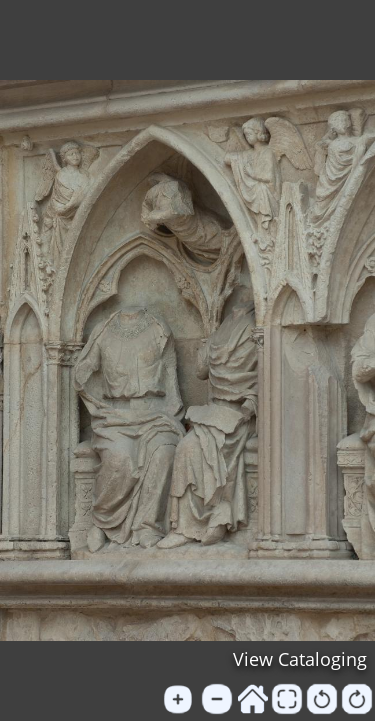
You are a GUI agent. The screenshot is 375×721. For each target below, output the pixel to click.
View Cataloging (300, 659)
